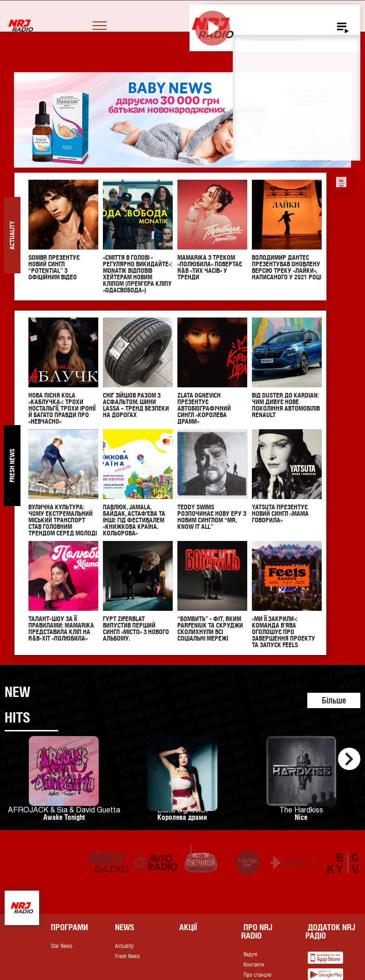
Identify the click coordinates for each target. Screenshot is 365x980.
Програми (69, 927)
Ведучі (250, 954)
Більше (334, 700)
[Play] (213, 28)
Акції (188, 927)
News (125, 927)
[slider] (280, 40)
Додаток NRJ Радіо (330, 931)
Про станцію (257, 975)
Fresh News (127, 956)
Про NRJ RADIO (257, 931)
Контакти (254, 965)
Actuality (124, 946)
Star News (61, 946)
